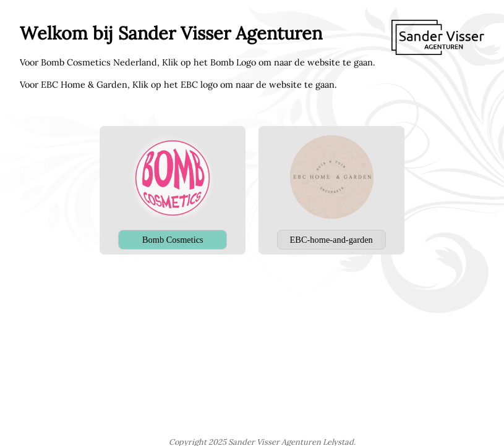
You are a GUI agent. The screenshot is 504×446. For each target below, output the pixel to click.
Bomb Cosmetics (173, 240)
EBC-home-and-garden (331, 240)
